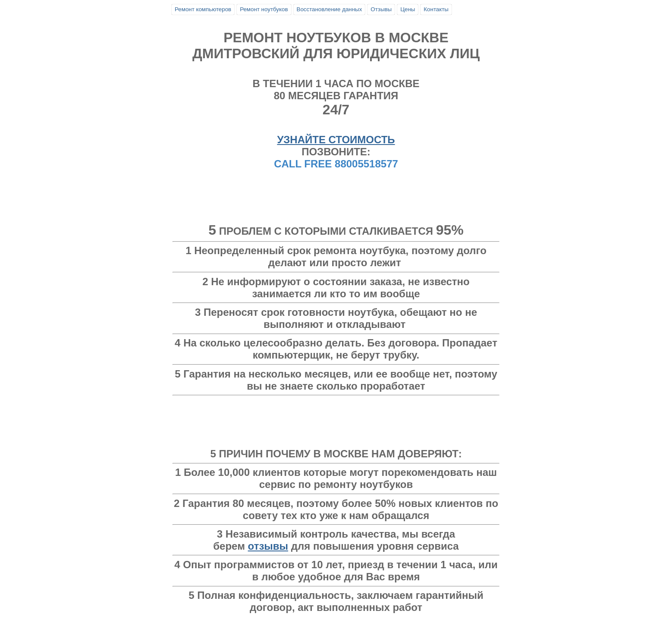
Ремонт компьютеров (203, 9)
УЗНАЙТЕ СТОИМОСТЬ (336, 140)
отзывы (268, 546)
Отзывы (381, 9)
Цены (408, 9)
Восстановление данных (330, 9)
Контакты (436, 9)
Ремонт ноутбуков (264, 9)
